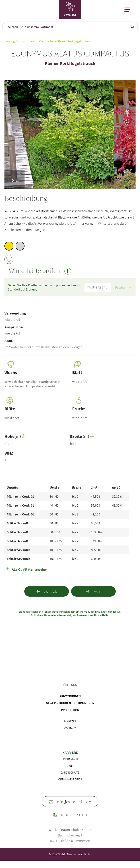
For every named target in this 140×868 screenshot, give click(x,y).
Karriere (70, 752)
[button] (13, 180)
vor (93, 591)
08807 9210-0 (70, 815)
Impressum (70, 759)
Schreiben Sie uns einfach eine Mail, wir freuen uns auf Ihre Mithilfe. (70, 615)
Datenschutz (70, 772)
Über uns (70, 685)
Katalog (10, 41)
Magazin (70, 721)
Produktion (70, 710)
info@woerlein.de (70, 802)
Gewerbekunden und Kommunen (70, 703)
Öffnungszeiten (70, 779)
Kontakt (70, 728)
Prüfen (123, 287)
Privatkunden (70, 696)
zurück (47, 591)
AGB (70, 766)
